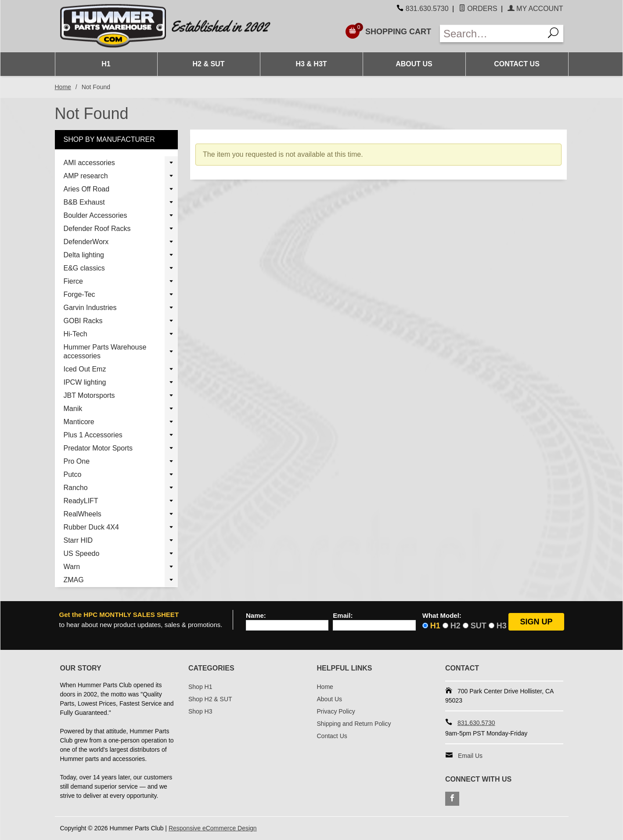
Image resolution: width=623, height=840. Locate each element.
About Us (414, 64)
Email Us (470, 756)
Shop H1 (200, 687)
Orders (478, 9)
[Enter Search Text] (492, 34)
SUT (479, 626)
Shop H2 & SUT (210, 699)
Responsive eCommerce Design (213, 828)
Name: (256, 616)
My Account (535, 9)
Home (63, 87)
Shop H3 (200, 711)
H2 (456, 626)
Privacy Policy (336, 711)
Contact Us (517, 64)
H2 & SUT (209, 64)
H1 (106, 64)
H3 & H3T (311, 64)
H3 (502, 626)
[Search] (554, 34)
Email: (343, 616)
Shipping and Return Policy (354, 724)
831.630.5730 (427, 9)
